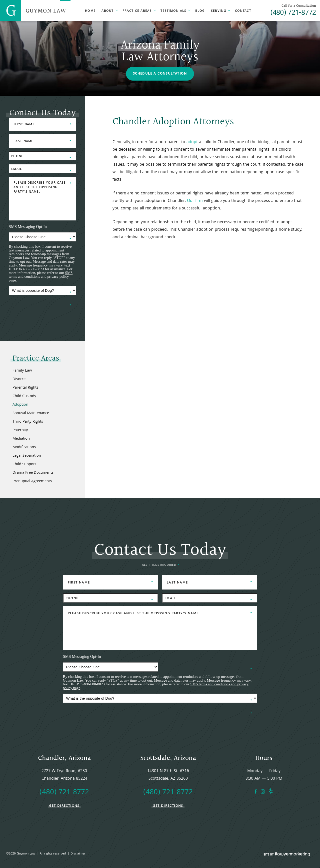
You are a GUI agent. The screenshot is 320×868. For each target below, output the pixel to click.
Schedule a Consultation (160, 74)
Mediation (21, 439)
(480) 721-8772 (293, 13)
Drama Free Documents (33, 473)
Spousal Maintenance (31, 413)
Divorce (19, 379)
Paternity (20, 430)
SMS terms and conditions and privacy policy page (41, 276)
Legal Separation (27, 456)
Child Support (24, 464)
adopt (192, 142)
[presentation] (47, 308)
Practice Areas (137, 11)
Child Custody (24, 396)
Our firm (195, 201)
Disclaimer (78, 854)
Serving (219, 11)
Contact (243, 11)
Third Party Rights (28, 422)
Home (90, 11)
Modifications (24, 447)
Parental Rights (25, 388)
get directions (64, 806)
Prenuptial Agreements (32, 481)
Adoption (20, 405)
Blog (200, 11)
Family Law (22, 371)
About (108, 11)
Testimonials (173, 11)
